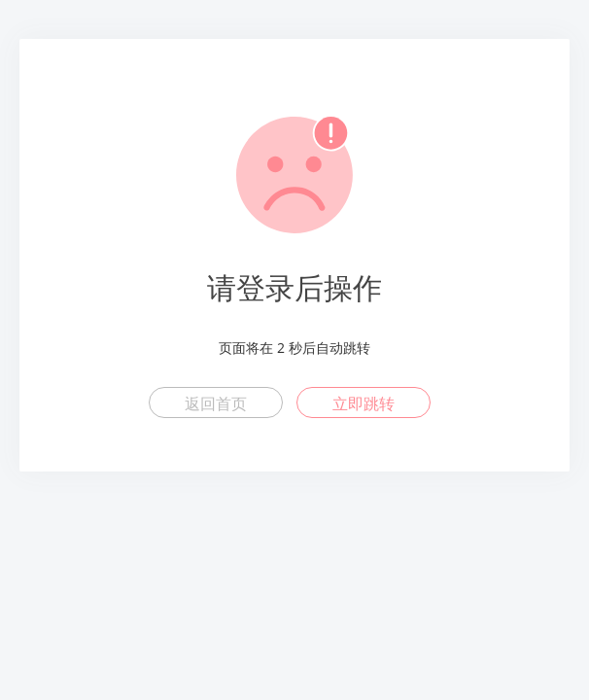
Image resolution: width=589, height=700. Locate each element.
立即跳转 (364, 403)
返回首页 (216, 403)
